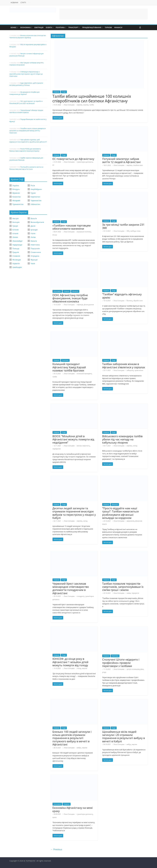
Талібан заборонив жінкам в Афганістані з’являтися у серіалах (124, 366)
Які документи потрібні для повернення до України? (24, 93)
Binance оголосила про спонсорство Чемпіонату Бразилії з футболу (28, 37)
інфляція (80, 305)
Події (64, 92)
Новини (14, 2)
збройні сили (138, 301)
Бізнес (14, 27)
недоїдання (57, 449)
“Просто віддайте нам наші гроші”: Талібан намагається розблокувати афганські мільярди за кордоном (120, 513)
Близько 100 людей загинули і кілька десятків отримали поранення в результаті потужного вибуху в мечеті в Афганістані (72, 738)
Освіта (49, 27)
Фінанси (118, 27)
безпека (130, 301)
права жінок (139, 370)
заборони (130, 370)
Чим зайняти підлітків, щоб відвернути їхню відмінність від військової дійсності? (28, 141)
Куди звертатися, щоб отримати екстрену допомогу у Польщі (26, 84)
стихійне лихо (138, 165)
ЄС (53, 165)
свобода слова (135, 231)
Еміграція (39, 27)
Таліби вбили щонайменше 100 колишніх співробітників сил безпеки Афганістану (92, 99)
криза (55, 817)
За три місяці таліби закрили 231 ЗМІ (123, 226)
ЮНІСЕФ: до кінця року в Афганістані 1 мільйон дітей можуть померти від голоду (70, 662)
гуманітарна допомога (85, 162)
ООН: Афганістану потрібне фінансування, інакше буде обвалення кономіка (70, 298)
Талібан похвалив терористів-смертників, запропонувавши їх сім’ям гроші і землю (123, 587)
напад (135, 446)
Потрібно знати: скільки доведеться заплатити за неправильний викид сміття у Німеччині (28, 131)
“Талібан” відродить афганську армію (122, 296)
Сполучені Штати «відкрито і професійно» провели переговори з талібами (121, 663)
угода (104, 672)
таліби (92, 105)
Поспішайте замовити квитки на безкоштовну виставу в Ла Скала (26, 168)
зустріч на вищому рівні (135, 669)
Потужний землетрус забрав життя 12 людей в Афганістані (121, 160)
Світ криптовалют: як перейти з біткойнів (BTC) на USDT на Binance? (26, 102)
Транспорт (73, 27)
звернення (131, 521)
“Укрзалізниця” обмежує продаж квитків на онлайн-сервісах (26, 111)
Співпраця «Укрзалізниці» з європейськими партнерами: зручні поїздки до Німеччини (26, 74)
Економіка (25, 27)
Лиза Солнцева (69, 105)
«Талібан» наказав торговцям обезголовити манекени (72, 227)
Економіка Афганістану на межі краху (73, 809)
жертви (79, 105)
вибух (79, 748)
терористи (135, 593)
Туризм (108, 27)
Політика (60, 27)
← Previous (56, 849)
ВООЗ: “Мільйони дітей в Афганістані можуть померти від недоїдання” (73, 439)
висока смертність (83, 446)
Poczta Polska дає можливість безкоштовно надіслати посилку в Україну (25, 150)
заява (129, 593)
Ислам (55, 235)
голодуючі (81, 596)
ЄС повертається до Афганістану (73, 159)
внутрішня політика (84, 232)
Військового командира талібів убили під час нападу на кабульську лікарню (122, 439)
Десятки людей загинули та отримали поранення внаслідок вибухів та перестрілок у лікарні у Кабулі (74, 513)
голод (79, 668)
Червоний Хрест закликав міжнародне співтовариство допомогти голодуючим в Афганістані (71, 588)
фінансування (89, 305)
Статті (23, 2)
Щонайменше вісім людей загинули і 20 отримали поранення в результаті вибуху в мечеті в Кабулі (124, 736)
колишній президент (84, 374)
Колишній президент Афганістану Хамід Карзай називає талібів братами (69, 367)
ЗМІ (128, 231)
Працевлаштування (92, 27)
